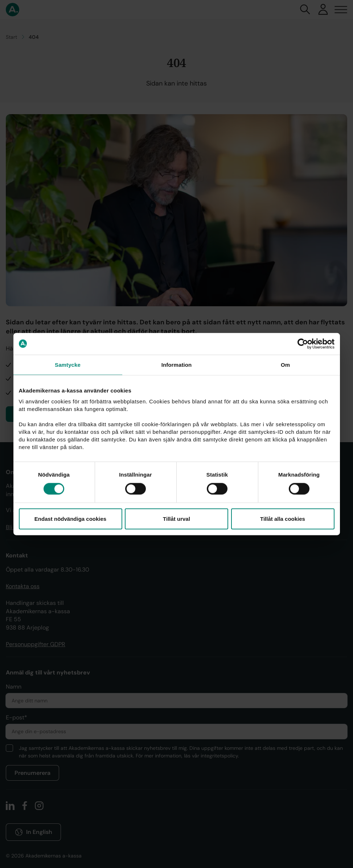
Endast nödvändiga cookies (70, 519)
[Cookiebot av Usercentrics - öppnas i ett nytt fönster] (303, 344)
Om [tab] (285, 364)
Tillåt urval (176, 519)
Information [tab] (177, 364)
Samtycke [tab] (68, 364)
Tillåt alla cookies (283, 519)
